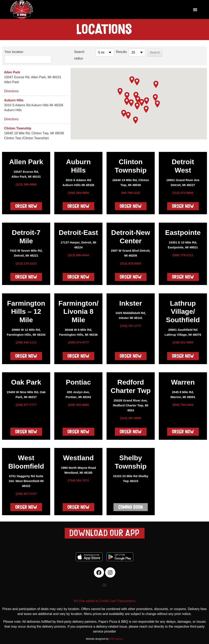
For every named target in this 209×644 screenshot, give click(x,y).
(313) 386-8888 (26, 183)
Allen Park (12, 71)
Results (112, 52)
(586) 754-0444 (183, 403)
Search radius (70, 55)
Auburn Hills (14, 99)
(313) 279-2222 (26, 262)
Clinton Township (18, 127)
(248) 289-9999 (78, 191)
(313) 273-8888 (183, 191)
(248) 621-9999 (183, 341)
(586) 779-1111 (183, 253)
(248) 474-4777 (78, 341)
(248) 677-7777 (26, 403)
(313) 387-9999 (131, 416)
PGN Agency (116, 637)
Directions (11, 89)
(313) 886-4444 (78, 253)
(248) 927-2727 (26, 492)
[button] (195, 10)
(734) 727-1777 (131, 324)
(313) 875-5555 (131, 262)
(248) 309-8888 (78, 403)
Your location (14, 52)
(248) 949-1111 (26, 341)
